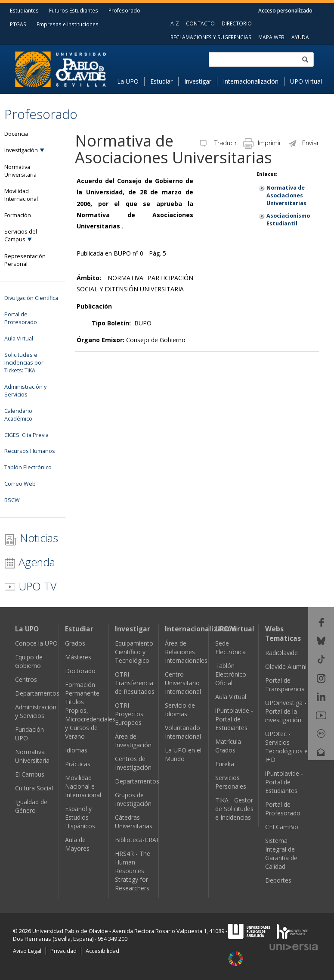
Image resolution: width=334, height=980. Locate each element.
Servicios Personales (231, 782)
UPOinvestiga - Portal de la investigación (286, 711)
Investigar (198, 81)
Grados (75, 643)
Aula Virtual (231, 697)
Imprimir (262, 143)
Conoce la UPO (36, 643)
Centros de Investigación (133, 763)
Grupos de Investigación (133, 799)
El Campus (30, 774)
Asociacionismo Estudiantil (288, 220)
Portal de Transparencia (285, 685)
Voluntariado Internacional (183, 732)
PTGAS (18, 24)
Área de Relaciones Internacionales (186, 652)
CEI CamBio (282, 827)
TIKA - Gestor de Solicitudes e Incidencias (234, 809)
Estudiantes (24, 10)
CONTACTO (200, 23)
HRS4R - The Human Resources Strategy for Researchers (133, 871)
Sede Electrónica (230, 648)
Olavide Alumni (286, 666)
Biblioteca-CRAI (136, 840)
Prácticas (78, 764)
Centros (26, 679)
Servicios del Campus (21, 236)
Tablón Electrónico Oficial (231, 674)
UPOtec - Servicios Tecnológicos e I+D (286, 747)
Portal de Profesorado (283, 809)
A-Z (175, 23)
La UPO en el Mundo (183, 754)
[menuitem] (131, 81)
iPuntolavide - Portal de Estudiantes (234, 719)
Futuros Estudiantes (74, 10)
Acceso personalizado (285, 10)
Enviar (303, 143)
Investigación (21, 150)
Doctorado (80, 671)
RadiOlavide (281, 653)
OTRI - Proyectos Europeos (129, 714)
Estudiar (161, 81)
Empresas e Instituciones (68, 24)
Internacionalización (251, 81)
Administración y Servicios (36, 711)
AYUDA (300, 37)
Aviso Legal (27, 951)
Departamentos (37, 693)
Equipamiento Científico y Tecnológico (134, 652)
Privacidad (63, 951)
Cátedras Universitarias (134, 822)
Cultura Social (34, 788)
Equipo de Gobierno (29, 661)
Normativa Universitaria (32, 756)
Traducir (217, 143)
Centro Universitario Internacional (183, 683)
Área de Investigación (133, 741)
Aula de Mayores (77, 844)
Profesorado (124, 10)
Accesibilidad (102, 951)
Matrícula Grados (228, 746)
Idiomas (76, 750)
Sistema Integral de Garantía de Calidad (281, 854)
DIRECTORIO (237, 23)
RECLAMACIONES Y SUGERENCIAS (211, 37)
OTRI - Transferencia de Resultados (135, 683)
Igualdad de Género (31, 806)
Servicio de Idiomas (180, 710)
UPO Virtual (306, 81)
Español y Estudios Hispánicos (80, 817)
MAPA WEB (271, 37)
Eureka (225, 764)
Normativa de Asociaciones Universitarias (286, 195)
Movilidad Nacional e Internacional (83, 786)
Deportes (278, 880)
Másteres (78, 657)
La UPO (128, 81)
